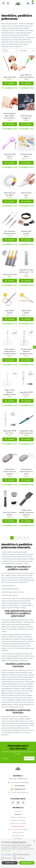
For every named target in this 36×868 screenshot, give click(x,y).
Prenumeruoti (29, 758)
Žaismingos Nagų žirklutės (26, 155)
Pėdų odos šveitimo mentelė (10, 514)
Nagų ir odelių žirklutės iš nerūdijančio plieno (10, 392)
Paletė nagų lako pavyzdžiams (10, 194)
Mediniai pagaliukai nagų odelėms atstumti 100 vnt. (10, 116)
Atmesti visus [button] (10, 863)
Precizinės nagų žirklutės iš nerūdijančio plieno (26, 351)
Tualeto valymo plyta (10, 274)
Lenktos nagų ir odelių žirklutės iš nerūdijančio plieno (10, 351)
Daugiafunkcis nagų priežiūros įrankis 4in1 (26, 432)
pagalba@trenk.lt (20, 789)
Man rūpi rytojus (18, 836)
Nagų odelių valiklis (10, 77)
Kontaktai (18, 811)
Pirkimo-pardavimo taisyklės (18, 830)
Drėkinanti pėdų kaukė (26, 194)
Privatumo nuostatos (18, 820)
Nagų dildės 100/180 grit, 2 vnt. (26, 393)
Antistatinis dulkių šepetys (10, 155)
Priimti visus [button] (27, 863)
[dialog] (18, 854)
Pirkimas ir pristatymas (18, 817)
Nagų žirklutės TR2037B (26, 312)
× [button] (34, 841)
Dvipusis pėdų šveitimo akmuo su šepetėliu (10, 472)
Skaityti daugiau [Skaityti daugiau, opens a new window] (6, 851)
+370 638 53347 (20, 786)
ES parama (18, 839)
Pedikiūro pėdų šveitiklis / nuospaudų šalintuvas (26, 512)
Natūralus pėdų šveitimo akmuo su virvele (26, 472)
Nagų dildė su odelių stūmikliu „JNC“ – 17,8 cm (26, 272)
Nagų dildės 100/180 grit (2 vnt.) (10, 432)
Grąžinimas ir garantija (18, 823)
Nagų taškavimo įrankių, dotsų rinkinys (26, 76)
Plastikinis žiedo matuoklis (26, 232)
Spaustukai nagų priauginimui (26, 117)
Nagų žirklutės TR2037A (10, 312)
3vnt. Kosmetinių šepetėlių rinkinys (10, 232)
